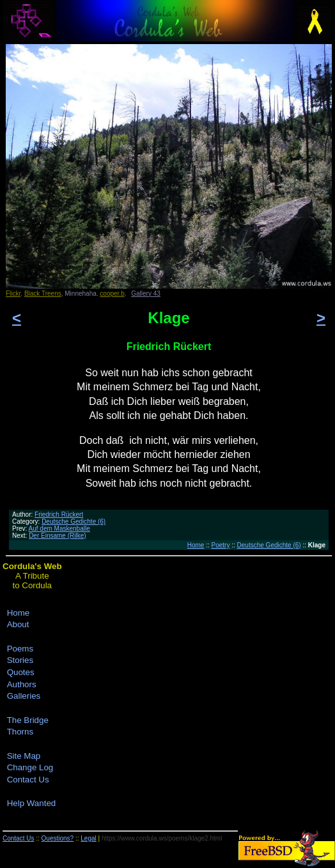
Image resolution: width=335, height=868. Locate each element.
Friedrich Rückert (59, 514)
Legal (88, 838)
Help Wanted (32, 803)
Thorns (20, 732)
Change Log (30, 767)
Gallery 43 (146, 293)
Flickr (13, 293)
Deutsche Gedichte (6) (74, 522)
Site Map (24, 756)
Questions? (58, 838)
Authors (22, 684)
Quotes (21, 672)
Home (196, 545)
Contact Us (28, 780)
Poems (20, 649)
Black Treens (43, 293)
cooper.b (112, 293)
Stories (20, 660)
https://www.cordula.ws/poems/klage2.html (162, 838)
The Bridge (28, 720)
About (18, 624)
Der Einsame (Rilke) (57, 536)
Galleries (24, 696)
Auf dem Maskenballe (59, 529)
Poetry (221, 545)
